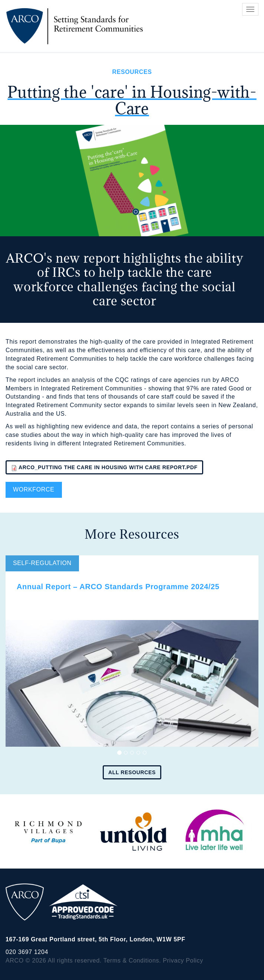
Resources (132, 72)
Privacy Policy (183, 960)
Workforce (34, 489)
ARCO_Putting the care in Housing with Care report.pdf (108, 467)
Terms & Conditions (131, 960)
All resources (132, 772)
